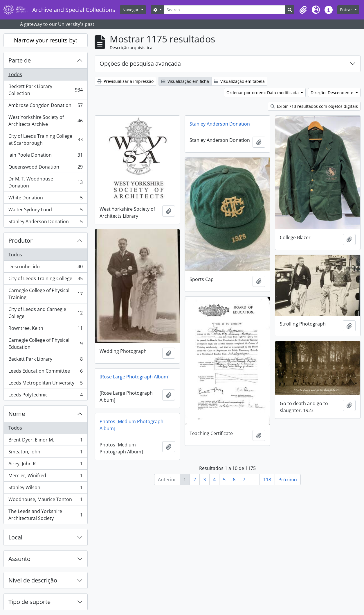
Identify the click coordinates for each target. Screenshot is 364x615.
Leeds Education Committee (45, 372)
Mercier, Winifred (45, 477)
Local (15, 537)
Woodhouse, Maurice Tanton (45, 501)
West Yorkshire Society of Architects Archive (45, 121)
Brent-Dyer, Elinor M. (45, 441)
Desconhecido (45, 268)
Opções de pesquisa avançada (140, 64)
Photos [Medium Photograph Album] (131, 425)
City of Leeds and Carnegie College (45, 313)
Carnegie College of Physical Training (45, 294)
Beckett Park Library (45, 360)
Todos (15, 74)
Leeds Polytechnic (45, 396)
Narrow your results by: (45, 40)
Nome (17, 414)
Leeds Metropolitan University (45, 384)
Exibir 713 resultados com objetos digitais (314, 106)
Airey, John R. (45, 465)
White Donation (45, 199)
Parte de (20, 60)
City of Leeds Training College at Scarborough (45, 140)
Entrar (347, 10)
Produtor (20, 241)
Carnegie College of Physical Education (45, 344)
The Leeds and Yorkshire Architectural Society (45, 515)
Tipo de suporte (29, 602)
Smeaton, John (45, 453)
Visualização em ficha (185, 81)
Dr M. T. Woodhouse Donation (45, 182)
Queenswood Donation (45, 168)
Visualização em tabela (239, 81)
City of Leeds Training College (45, 280)
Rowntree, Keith (45, 329)
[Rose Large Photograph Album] (135, 377)
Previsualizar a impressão (125, 81)
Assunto (19, 559)
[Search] (225, 10)
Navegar (131, 10)
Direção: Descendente (333, 93)
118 (267, 480)
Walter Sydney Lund (45, 211)
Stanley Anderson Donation (45, 223)
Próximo (288, 480)
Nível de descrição (33, 580)
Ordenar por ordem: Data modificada (263, 93)
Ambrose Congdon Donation (45, 107)
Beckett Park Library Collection (45, 90)
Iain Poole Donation (45, 156)
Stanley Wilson (45, 489)
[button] (303, 10)
